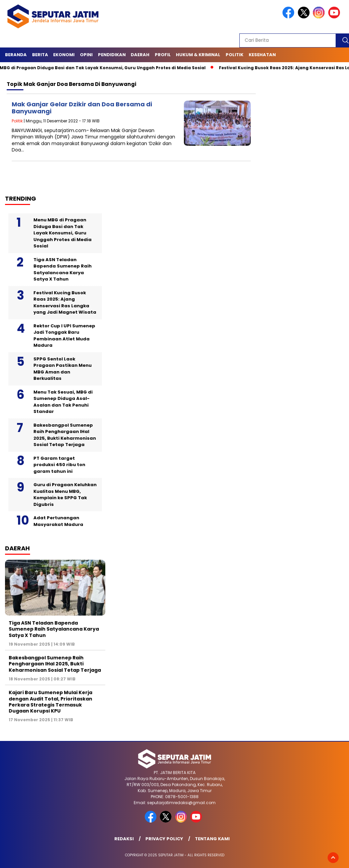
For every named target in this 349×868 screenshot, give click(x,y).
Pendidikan (112, 55)
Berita (40, 55)
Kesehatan (262, 55)
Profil (163, 55)
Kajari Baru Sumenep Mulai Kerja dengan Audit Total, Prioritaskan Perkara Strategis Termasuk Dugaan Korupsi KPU (50, 702)
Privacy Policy (164, 839)
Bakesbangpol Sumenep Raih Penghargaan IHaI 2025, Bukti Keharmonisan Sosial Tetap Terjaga (65, 435)
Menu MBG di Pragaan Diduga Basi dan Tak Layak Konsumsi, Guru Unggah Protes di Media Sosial (63, 233)
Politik (235, 55)
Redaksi (124, 839)
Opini (86, 55)
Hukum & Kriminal (198, 55)
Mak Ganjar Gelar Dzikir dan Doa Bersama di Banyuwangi (82, 108)
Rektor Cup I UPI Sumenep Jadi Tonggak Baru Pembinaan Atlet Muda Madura (64, 336)
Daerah (140, 55)
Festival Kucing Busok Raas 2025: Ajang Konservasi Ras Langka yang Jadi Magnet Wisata (65, 303)
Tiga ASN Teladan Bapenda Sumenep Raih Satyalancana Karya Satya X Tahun (63, 269)
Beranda (16, 55)
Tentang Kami (212, 839)
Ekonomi (64, 55)
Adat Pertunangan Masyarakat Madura (58, 521)
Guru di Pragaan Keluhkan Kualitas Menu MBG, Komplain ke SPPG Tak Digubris (65, 495)
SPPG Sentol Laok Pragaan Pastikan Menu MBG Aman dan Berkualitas (63, 369)
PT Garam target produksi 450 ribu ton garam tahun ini (59, 465)
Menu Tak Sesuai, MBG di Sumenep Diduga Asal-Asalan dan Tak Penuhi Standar (63, 402)
